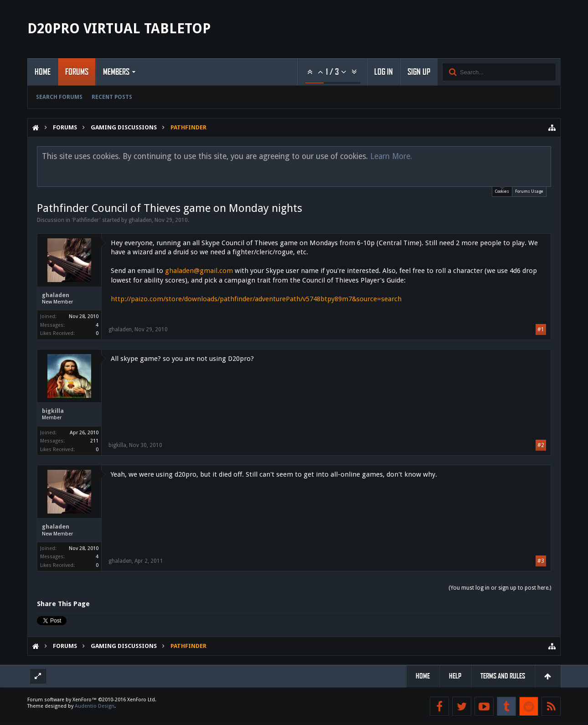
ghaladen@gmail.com (199, 271)
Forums (77, 72)
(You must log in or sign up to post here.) (500, 588)
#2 (541, 445)
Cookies (502, 190)
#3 (541, 561)
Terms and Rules (503, 676)
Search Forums (59, 97)
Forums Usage (529, 191)
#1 (541, 329)
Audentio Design (95, 706)
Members (116, 72)
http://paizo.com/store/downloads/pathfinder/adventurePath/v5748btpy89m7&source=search (256, 299)
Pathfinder (86, 220)
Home (43, 72)
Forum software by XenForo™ (92, 700)
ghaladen (140, 220)
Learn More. (391, 156)
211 (94, 441)
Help (455, 676)
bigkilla (53, 411)
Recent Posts (112, 97)
